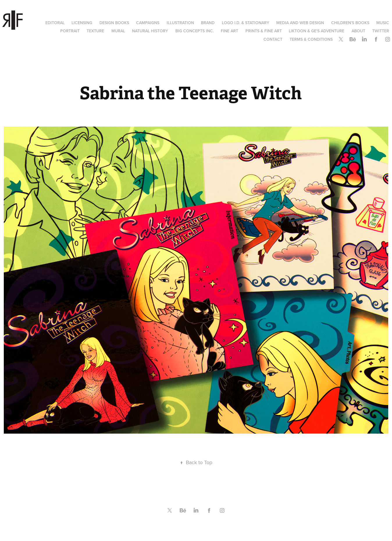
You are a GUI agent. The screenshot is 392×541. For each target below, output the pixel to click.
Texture (95, 31)
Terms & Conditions (311, 39)
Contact (273, 39)
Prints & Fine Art (264, 31)
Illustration (180, 23)
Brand (208, 23)
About (358, 31)
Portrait (70, 31)
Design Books (114, 23)
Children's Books (350, 23)
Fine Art (229, 31)
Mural (118, 31)
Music (383, 23)
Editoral (55, 23)
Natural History (150, 31)
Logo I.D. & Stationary (246, 23)
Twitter (381, 31)
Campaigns (148, 23)
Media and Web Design (300, 23)
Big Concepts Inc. (195, 31)
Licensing (82, 23)
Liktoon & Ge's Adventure (317, 31)
